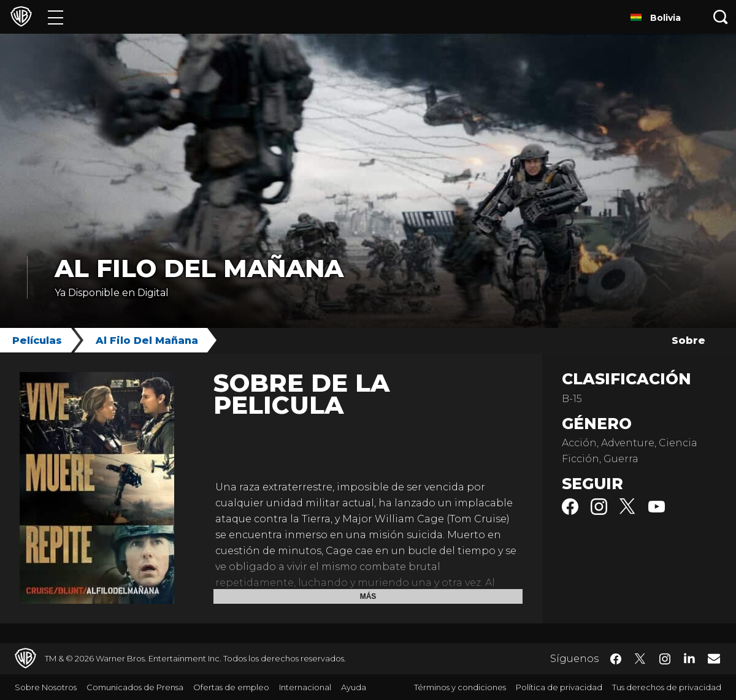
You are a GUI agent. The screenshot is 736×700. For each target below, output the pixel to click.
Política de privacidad (559, 687)
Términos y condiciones (460, 687)
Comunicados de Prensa (135, 687)
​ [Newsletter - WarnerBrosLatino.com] (714, 658)
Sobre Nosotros (46, 687)
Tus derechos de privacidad (667, 687)
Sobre (688, 340)
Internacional (305, 687)
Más (368, 596)
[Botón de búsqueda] (721, 17)
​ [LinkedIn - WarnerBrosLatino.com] (689, 658)
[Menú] (56, 17)
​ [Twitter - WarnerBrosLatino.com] (640, 659)
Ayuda (354, 687)
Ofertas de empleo (231, 687)
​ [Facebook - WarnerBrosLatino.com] (616, 659)
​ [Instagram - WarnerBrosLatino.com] (665, 659)
